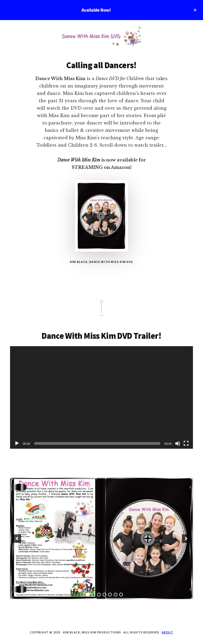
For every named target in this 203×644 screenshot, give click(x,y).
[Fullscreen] (186, 443)
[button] (17, 539)
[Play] (17, 443)
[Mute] (178, 443)
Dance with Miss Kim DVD (101, 36)
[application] (101, 398)
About (168, 632)
